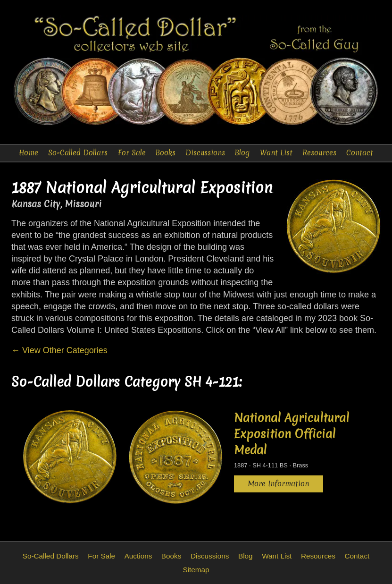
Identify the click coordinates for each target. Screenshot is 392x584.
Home (29, 153)
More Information (279, 484)
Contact (360, 153)
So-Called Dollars (78, 153)
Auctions (138, 556)
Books (166, 153)
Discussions (205, 153)
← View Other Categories (59, 350)
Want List (276, 153)
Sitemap (196, 570)
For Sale (132, 153)
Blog (242, 153)
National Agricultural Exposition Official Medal (292, 434)
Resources (319, 153)
